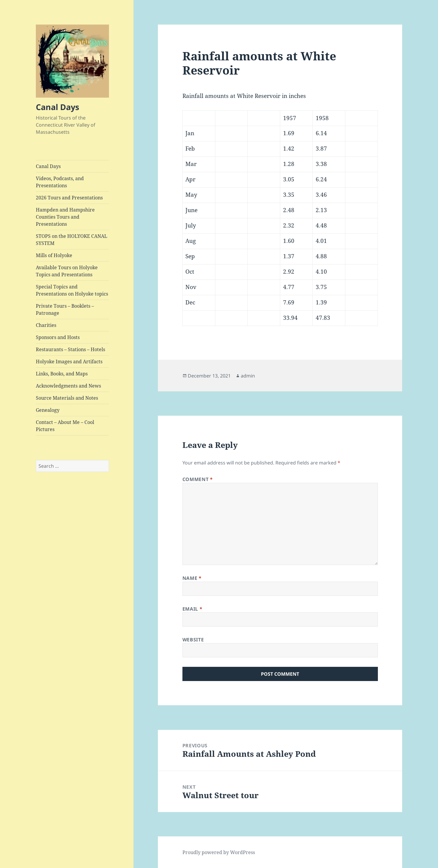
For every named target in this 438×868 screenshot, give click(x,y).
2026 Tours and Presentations (69, 198)
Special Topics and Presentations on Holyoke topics (72, 290)
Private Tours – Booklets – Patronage (65, 309)
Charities (46, 325)
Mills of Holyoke (54, 255)
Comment (198, 479)
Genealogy (48, 410)
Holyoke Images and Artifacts (69, 362)
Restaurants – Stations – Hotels (70, 349)
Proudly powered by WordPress (219, 852)
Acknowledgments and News (68, 386)
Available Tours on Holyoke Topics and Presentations (67, 271)
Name (192, 578)
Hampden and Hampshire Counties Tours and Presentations (65, 217)
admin (248, 376)
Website (193, 640)
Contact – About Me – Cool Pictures (65, 426)
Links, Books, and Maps (62, 374)
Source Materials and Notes (67, 398)
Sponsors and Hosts (58, 337)
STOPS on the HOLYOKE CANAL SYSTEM (72, 240)
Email (192, 609)
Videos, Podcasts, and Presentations (60, 182)
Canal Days (57, 107)
